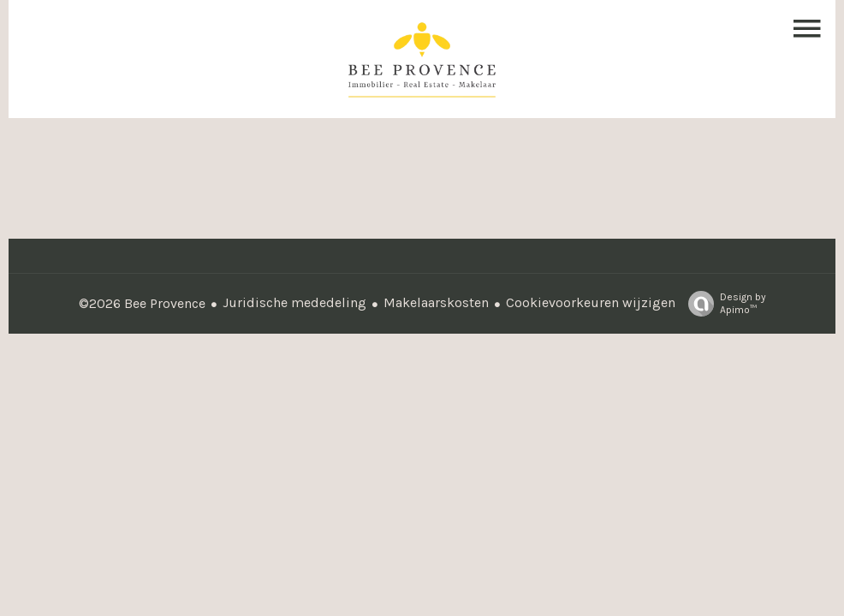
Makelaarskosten (436, 302)
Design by (723, 304)
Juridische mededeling (294, 302)
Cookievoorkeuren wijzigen (591, 302)
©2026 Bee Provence (142, 303)
